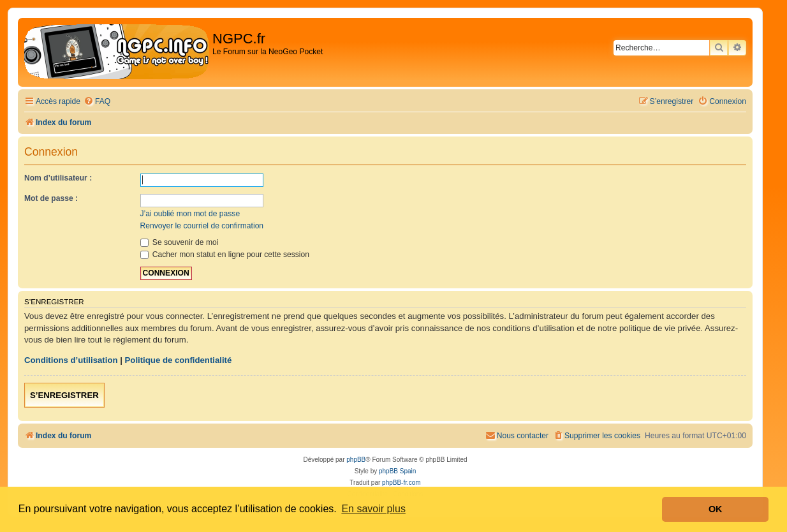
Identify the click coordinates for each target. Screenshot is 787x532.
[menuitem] (97, 102)
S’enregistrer (64, 395)
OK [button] (716, 509)
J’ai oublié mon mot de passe (190, 214)
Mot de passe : (51, 198)
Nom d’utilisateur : (58, 178)
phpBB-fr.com (401, 483)
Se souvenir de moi (180, 242)
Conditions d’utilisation (71, 360)
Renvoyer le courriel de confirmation (202, 226)
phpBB (356, 460)
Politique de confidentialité (179, 360)
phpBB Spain (397, 471)
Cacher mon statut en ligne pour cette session (225, 255)
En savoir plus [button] (373, 509)
